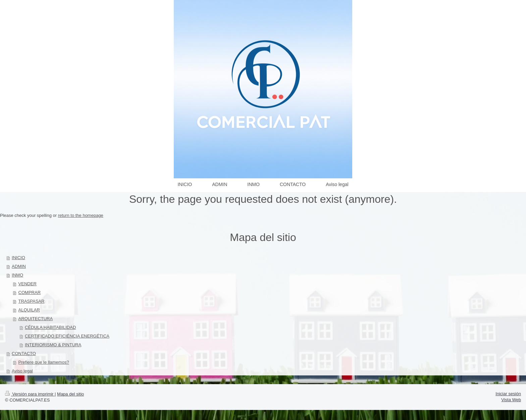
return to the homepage (81, 215)
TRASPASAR (32, 301)
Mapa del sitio (70, 394)
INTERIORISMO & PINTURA (53, 345)
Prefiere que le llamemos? (44, 362)
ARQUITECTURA (36, 319)
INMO (17, 275)
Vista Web (511, 400)
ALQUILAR (29, 310)
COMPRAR (30, 292)
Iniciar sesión (508, 394)
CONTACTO (24, 353)
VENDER (28, 284)
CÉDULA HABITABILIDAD (50, 327)
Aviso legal (22, 371)
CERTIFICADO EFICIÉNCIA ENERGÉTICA (67, 336)
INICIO (18, 258)
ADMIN (19, 266)
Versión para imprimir (30, 394)
